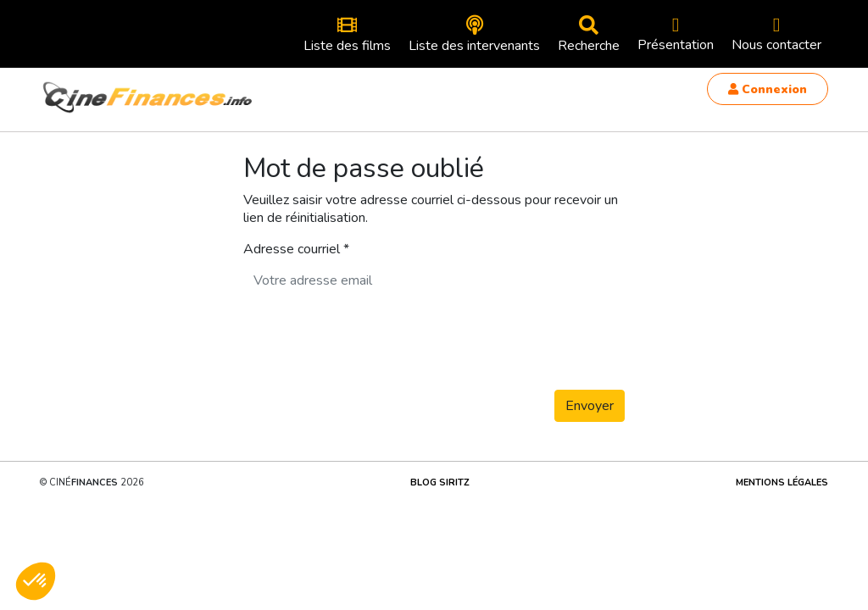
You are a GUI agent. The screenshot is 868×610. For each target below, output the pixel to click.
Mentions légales (782, 482)
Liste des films (347, 35)
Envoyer (590, 406)
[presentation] (372, 343)
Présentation (676, 35)
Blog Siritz (440, 482)
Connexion (768, 89)
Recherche (589, 35)
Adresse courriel (292, 250)
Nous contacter (776, 35)
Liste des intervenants (474, 35)
